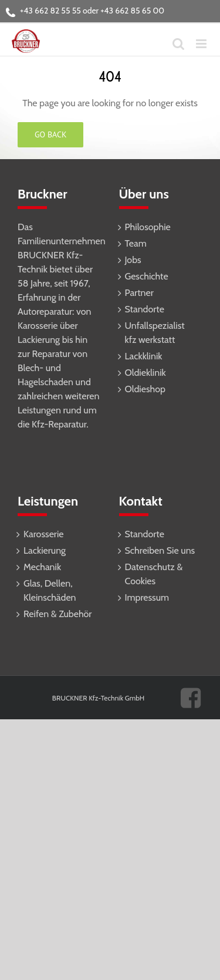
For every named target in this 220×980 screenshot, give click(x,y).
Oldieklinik (145, 373)
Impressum (147, 597)
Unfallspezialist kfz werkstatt (155, 333)
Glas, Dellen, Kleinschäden (50, 590)
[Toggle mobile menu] (202, 44)
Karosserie (43, 534)
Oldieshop (145, 389)
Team (136, 243)
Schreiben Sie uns (160, 550)
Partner (139, 293)
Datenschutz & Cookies (154, 574)
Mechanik (42, 567)
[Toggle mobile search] (178, 44)
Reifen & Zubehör (57, 614)
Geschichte (147, 276)
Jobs (133, 260)
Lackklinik (144, 356)
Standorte (145, 309)
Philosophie (148, 227)
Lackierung (45, 550)
